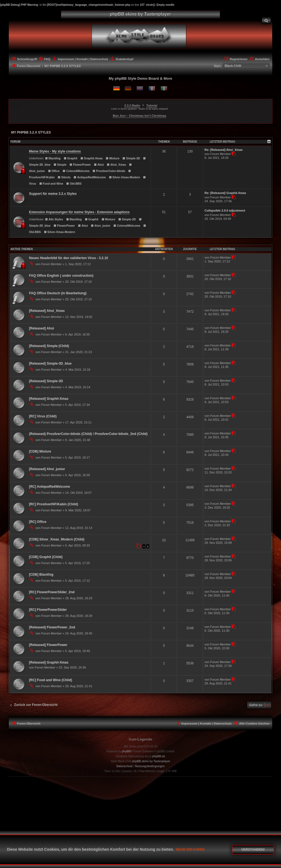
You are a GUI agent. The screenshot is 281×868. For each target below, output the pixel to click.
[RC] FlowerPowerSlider (48, 610)
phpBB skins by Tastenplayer (151, 761)
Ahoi (99, 165)
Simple (60, 165)
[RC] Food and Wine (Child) (51, 680)
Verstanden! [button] (253, 850)
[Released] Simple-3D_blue (50, 364)
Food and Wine (51, 184)
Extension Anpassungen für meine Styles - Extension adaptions (79, 212)
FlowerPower (80, 165)
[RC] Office (38, 522)
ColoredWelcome (76, 171)
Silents (64, 177)
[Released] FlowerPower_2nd (52, 627)
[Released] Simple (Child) (49, 346)
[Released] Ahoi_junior (47, 469)
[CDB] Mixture (40, 451)
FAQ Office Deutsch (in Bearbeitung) (58, 293)
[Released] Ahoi (42, 328)
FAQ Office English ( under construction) (61, 276)
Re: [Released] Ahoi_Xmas (224, 150)
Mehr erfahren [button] (190, 850)
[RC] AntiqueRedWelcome (50, 487)
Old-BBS (74, 184)
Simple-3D (131, 158)
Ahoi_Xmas (116, 165)
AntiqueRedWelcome (90, 177)
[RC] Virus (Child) (43, 416)
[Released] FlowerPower (48, 645)
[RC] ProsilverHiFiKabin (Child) (54, 504)
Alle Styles (54, 219)
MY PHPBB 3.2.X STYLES (31, 132)
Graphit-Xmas (92, 158)
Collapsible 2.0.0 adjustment (225, 210)
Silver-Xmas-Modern (125, 177)
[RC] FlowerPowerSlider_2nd (52, 592)
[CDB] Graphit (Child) (46, 557)
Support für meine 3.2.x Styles (53, 194)
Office (54, 171)
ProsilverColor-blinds (109, 171)
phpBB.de (159, 756)
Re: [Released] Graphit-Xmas (225, 193)
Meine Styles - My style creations (55, 151)
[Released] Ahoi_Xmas (47, 311)
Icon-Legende (141, 739)
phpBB (126, 751)
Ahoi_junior (101, 226)
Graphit (71, 158)
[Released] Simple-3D (46, 381)
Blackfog (53, 158)
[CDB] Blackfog (41, 575)
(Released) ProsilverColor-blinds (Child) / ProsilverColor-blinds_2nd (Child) (88, 434)
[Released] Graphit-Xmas (49, 399)
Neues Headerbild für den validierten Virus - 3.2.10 (69, 258)
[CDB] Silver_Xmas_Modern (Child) (57, 539)
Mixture (113, 158)
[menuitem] (266, 20)
